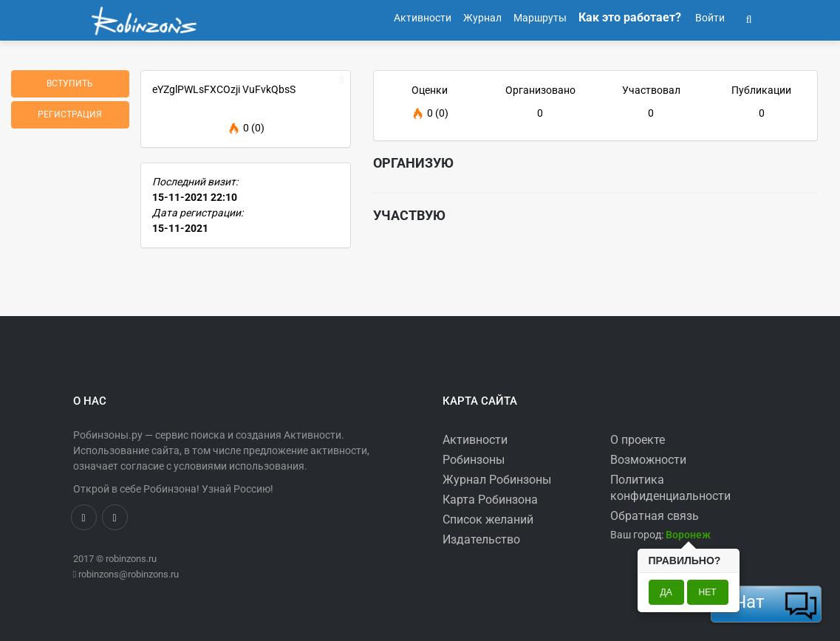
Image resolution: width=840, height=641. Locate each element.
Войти (709, 18)
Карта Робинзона (490, 500)
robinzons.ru (131, 559)
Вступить (70, 83)
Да (666, 592)
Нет (708, 592)
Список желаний (488, 520)
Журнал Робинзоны (497, 480)
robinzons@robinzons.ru (129, 574)
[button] (749, 18)
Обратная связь (655, 516)
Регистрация (70, 114)
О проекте (638, 440)
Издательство (481, 539)
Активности (475, 440)
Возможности (648, 460)
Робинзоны (474, 460)
